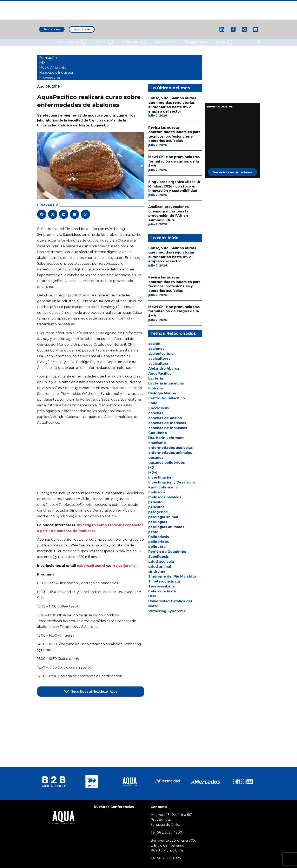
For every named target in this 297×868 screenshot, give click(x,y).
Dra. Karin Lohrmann (166, 438)
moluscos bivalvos (165, 497)
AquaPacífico (160, 373)
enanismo (157, 443)
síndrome (157, 571)
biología (156, 388)
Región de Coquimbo (167, 552)
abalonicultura (161, 354)
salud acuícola (161, 562)
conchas (156, 413)
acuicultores (159, 359)
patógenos (158, 512)
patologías (158, 522)
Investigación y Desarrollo (172, 482)
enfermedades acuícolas (170, 448)
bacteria (156, 378)
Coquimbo (158, 433)
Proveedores (166, 42)
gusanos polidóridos (167, 463)
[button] (42, 214)
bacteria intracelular (166, 383)
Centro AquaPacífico (167, 398)
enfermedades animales (170, 453)
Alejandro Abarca (164, 369)
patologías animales (166, 527)
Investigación (160, 477)
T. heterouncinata (164, 581)
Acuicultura (134, 42)
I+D (151, 468)
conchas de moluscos (168, 428)
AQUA (224, 42)
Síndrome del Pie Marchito (172, 576)
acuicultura (158, 364)
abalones (156, 349)
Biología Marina (162, 393)
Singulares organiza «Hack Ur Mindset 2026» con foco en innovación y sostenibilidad (174, 186)
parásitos (156, 507)
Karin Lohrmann (163, 487)
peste (153, 532)
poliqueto (157, 547)
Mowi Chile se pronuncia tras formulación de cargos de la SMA (174, 161)
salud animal (160, 567)
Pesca (104, 42)
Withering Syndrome (167, 611)
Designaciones (196, 42)
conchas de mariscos (167, 423)
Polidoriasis (159, 537)
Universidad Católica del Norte (170, 604)
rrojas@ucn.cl (124, 566)
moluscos (157, 492)
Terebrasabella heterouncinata (162, 589)
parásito (155, 502)
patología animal (163, 517)
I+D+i (153, 472)
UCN (152, 596)
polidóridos (159, 542)
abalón (154, 344)
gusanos (156, 458)
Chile (153, 403)
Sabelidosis (159, 557)
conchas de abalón (165, 418)
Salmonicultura (72, 42)
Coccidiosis (159, 408)
